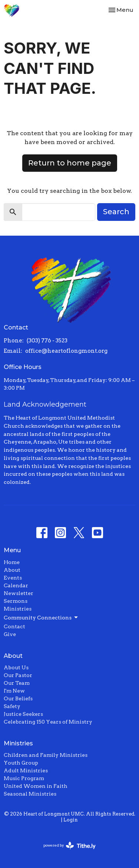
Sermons (16, 601)
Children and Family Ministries (46, 755)
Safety (12, 706)
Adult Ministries (26, 770)
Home (12, 562)
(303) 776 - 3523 (47, 341)
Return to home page (70, 163)
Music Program (24, 778)
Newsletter (19, 593)
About (12, 570)
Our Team (17, 683)
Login (71, 820)
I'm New (14, 691)
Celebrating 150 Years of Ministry (48, 722)
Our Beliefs (18, 698)
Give (10, 634)
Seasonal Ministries (30, 794)
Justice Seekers (23, 714)
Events (13, 578)
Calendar (16, 585)
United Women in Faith (36, 786)
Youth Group (21, 763)
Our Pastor (18, 675)
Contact (14, 626)
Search (116, 212)
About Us (16, 667)
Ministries (18, 609)
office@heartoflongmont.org (66, 351)
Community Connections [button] (41, 618)
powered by (69, 846)
